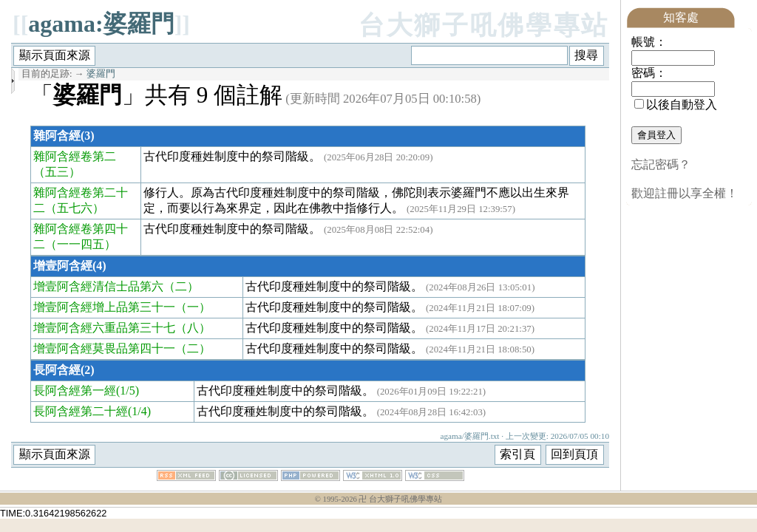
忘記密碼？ (661, 164)
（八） (193, 328)
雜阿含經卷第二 (75, 156)
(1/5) (128, 391)
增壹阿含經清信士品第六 (98, 286)
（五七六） (75, 208)
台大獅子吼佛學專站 (484, 25)
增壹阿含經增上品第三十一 (104, 307)
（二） (181, 286)
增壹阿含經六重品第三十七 (104, 328)
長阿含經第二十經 (81, 411)
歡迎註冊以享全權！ (685, 193)
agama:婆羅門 (101, 24)
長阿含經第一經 (75, 391)
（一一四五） (81, 244)
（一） (193, 307)
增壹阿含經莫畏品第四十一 (104, 348)
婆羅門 (101, 74)
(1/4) (139, 411)
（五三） (57, 172)
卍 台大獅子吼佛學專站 (400, 499)
